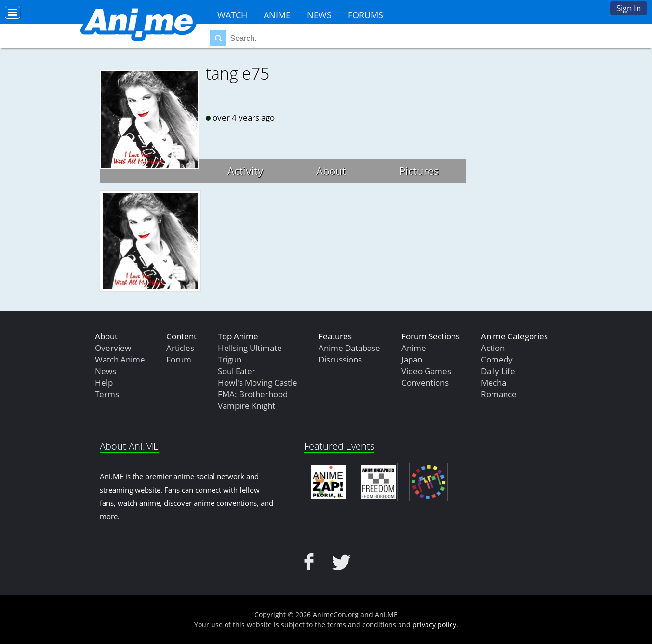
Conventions (425, 382)
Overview (113, 348)
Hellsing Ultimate (250, 348)
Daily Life (498, 371)
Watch (232, 15)
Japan (412, 359)
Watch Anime (120, 359)
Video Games (426, 371)
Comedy (497, 359)
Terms (107, 394)
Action (493, 348)
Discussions (340, 359)
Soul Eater (237, 371)
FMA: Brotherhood (253, 394)
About (331, 171)
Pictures (419, 171)
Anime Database (349, 348)
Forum (179, 359)
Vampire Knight (246, 406)
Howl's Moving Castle (258, 382)
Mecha (493, 382)
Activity (245, 171)
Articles (180, 348)
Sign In (629, 8)
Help (104, 382)
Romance (499, 394)
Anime (277, 15)
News (319, 15)
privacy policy (434, 624)
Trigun (230, 359)
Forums (366, 15)
